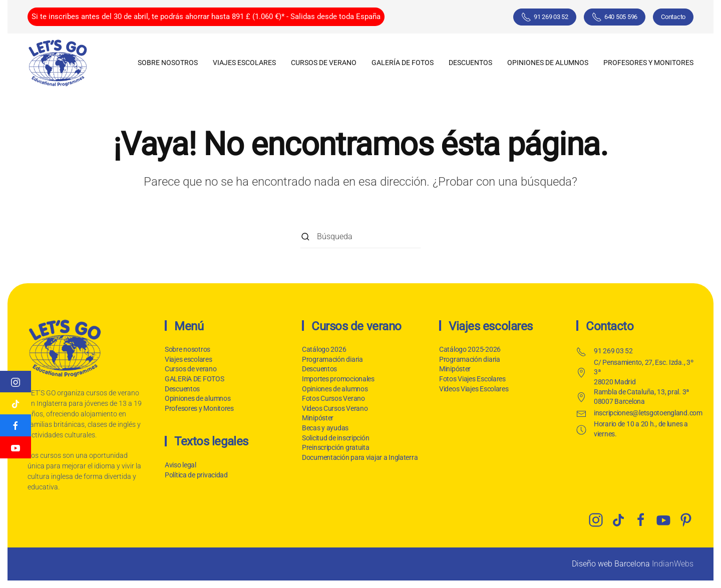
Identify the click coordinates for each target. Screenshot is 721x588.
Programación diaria (332, 359)
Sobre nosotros (168, 63)
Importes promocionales (338, 379)
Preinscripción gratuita (336, 447)
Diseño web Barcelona (611, 564)
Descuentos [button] (470, 63)
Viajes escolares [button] (244, 63)
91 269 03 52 (545, 17)
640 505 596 (615, 17)
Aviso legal (179, 465)
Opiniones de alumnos (548, 63)
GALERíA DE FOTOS (195, 379)
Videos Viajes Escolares (474, 389)
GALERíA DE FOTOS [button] (403, 63)
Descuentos (182, 389)
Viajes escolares (189, 359)
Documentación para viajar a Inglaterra (360, 457)
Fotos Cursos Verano (333, 398)
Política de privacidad (195, 475)
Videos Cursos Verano (335, 408)
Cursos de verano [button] (324, 63)
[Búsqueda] (360, 237)
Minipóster (318, 418)
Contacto (673, 17)
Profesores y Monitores (648, 63)
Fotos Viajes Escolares (472, 379)
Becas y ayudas (325, 428)
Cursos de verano (191, 369)
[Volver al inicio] (58, 63)
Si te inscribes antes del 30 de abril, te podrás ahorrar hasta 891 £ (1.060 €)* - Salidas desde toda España (206, 17)
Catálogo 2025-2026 (470, 349)
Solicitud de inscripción (335, 438)
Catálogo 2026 (324, 349)
